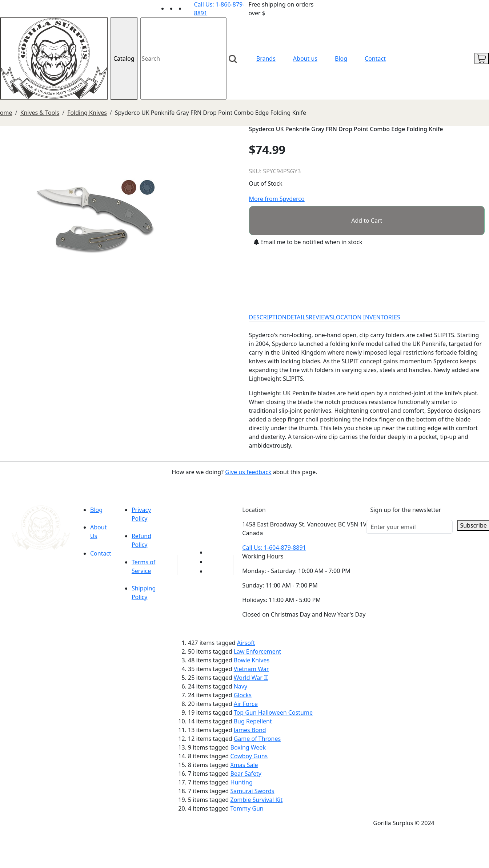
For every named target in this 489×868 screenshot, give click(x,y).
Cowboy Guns (249, 756)
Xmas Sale (244, 765)
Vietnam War (251, 669)
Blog (341, 58)
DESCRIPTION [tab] (268, 317)
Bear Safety (246, 774)
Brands (266, 58)
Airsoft (246, 643)
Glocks (243, 695)
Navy (241, 686)
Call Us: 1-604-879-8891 (274, 548)
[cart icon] (482, 58)
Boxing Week (248, 747)
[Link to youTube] (211, 552)
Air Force (246, 704)
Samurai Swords (252, 791)
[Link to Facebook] (211, 562)
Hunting (242, 782)
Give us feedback (248, 472)
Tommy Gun (247, 808)
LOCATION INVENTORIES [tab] (367, 317)
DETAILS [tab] (298, 317)
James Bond (250, 730)
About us (305, 58)
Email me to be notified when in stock (308, 242)
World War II (251, 678)
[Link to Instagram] (190, 8)
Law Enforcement (258, 651)
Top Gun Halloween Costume (273, 712)
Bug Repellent (253, 721)
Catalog (124, 58)
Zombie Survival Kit (257, 800)
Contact (375, 58)
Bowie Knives (252, 660)
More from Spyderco (277, 199)
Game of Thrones (257, 739)
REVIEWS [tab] (321, 317)
